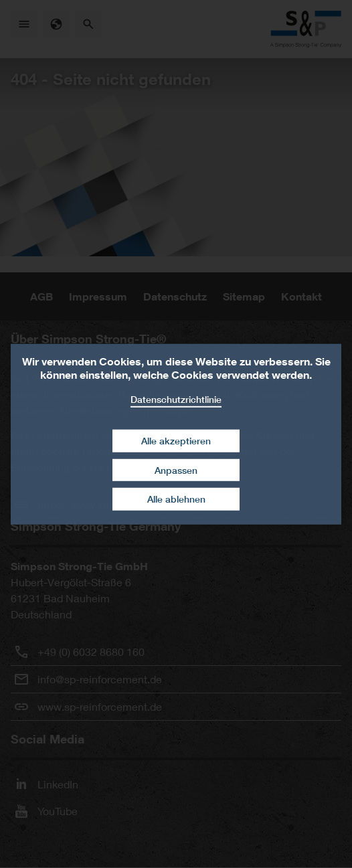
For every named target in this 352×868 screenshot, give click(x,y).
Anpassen (176, 470)
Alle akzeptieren (176, 441)
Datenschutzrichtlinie (176, 399)
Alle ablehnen (176, 499)
